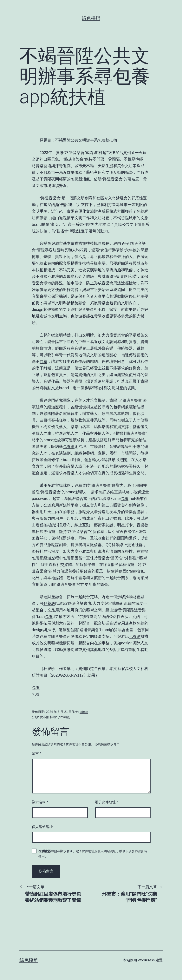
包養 (102, 140)
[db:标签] (64, 717)
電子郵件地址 (106, 802)
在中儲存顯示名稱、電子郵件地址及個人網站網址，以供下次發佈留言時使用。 (93, 854)
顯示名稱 (40, 802)
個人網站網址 (42, 827)
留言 (36, 754)
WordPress (146, 960)
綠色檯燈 (91, 18)
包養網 (142, 211)
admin (84, 712)
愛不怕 (44, 717)
